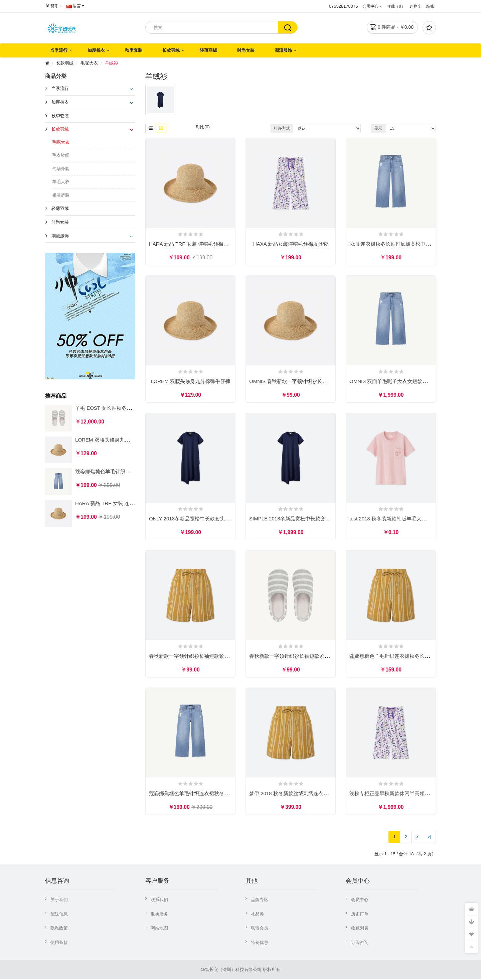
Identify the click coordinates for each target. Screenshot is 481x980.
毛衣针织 (61, 155)
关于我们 (59, 900)
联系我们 (159, 900)
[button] (88, 373)
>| (429, 837)
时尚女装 (246, 50)
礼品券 (257, 915)
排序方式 (282, 128)
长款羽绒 (171, 50)
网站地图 (159, 929)
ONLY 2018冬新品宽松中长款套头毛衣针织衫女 (202, 519)
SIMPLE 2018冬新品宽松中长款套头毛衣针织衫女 (305, 519)
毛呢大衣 (89, 63)
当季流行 (59, 50)
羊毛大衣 (61, 182)
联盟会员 (260, 929)
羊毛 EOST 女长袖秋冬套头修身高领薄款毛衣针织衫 (133, 408)
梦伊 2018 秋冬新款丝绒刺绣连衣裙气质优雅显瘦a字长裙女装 (318, 794)
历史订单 (360, 915)
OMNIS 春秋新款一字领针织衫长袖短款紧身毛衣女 (306, 382)
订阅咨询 (360, 943)
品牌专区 (260, 900)
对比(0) (203, 127)
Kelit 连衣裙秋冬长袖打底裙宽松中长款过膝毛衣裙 (405, 244)
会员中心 (360, 900)
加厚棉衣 (96, 50)
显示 (378, 128)
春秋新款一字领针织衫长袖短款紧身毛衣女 (197, 656)
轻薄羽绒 (208, 50)
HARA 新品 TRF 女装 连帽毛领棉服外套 (120, 503)
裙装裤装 (61, 195)
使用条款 (59, 943)
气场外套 (61, 169)
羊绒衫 (111, 63)
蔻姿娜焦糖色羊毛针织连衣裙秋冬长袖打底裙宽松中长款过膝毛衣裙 (224, 794)
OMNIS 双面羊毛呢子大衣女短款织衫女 (393, 382)
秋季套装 (134, 50)
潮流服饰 (283, 50)
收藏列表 (360, 929)
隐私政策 (59, 929)
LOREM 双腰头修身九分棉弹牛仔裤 (115, 440)
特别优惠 (260, 943)
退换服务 (159, 915)
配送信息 (59, 915)
